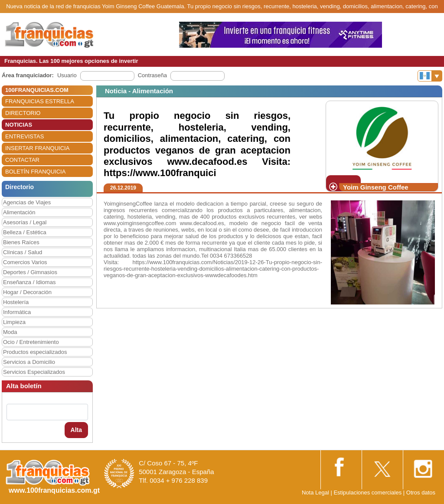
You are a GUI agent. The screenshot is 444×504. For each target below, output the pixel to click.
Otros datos (421, 493)
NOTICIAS (19, 125)
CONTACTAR (22, 160)
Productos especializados (35, 352)
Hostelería (16, 302)
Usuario (67, 75)
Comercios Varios (25, 262)
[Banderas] (430, 76)
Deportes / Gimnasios (30, 272)
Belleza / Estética (25, 232)
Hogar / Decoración (27, 292)
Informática (17, 312)
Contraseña (152, 75)
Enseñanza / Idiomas (29, 282)
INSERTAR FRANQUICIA (37, 148)
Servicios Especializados (34, 372)
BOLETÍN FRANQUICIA (35, 172)
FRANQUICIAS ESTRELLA (40, 101)
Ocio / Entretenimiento (31, 342)
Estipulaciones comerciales (368, 493)
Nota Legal (315, 493)
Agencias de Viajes (27, 202)
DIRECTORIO (23, 113)
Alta (76, 430)
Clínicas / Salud (23, 252)
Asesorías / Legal (25, 222)
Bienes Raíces (21, 242)
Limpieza (14, 322)
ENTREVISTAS (24, 136)
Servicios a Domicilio (29, 362)
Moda (10, 332)
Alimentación (19, 212)
